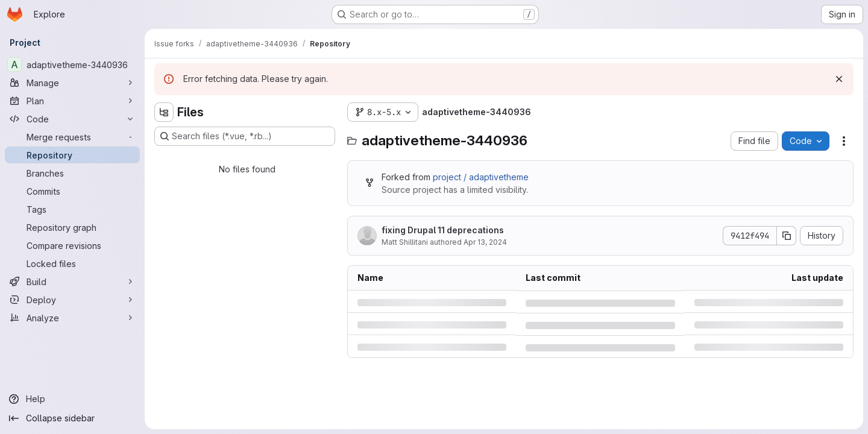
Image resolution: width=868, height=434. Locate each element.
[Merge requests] (72, 137)
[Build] (72, 281)
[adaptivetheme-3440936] (72, 64)
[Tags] (72, 209)
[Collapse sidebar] (72, 418)
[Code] (72, 119)
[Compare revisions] (72, 245)
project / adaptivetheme (481, 177)
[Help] (72, 399)
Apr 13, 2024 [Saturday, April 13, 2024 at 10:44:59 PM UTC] (485, 242)
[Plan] (72, 101)
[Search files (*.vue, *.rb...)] (245, 136)
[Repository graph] (72, 227)
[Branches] (72, 173)
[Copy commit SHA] (787, 236)
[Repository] (72, 155)
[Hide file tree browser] (164, 112)
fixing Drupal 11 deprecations (443, 230)
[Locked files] (72, 263)
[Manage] (72, 83)
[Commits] (72, 191)
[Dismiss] (839, 79)
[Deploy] (72, 300)
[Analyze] (72, 318)
